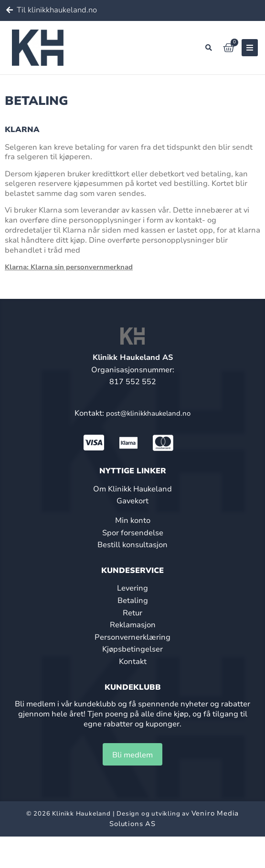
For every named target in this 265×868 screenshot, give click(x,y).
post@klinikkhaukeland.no (148, 413)
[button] (209, 48)
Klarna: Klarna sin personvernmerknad (69, 267)
